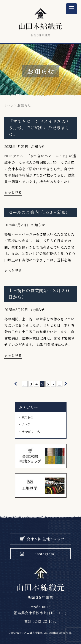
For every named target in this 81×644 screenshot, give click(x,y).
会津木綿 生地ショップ (46, 539)
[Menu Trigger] (71, 9)
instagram (45, 554)
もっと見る (13, 192)
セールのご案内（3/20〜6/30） (39, 212)
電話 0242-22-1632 (40, 621)
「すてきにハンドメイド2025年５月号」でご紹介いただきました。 (40, 128)
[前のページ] (16, 384)
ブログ (26, 424)
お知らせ (38, 147)
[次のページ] (66, 384)
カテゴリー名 (31, 432)
